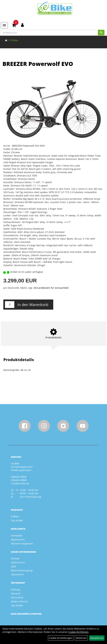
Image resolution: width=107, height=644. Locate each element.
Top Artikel (17, 520)
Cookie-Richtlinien (78, 632)
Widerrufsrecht (19, 601)
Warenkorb (17, 597)
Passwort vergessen (22, 543)
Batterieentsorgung (22, 570)
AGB (13, 566)
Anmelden (17, 536)
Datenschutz (18, 562)
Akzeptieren (97, 638)
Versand (15, 593)
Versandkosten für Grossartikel (51, 288)
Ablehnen (81, 638)
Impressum (17, 574)
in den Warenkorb (33, 304)
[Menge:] (10, 305)
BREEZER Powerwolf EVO (38, 64)
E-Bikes (14, 40)
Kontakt (15, 558)
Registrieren (18, 539)
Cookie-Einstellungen (61, 638)
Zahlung (15, 589)
